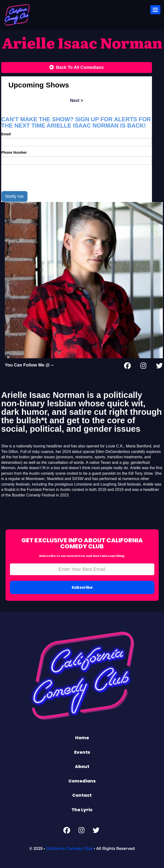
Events (82, 752)
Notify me (14, 196)
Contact (82, 795)
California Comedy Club (69, 849)
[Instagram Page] (143, 367)
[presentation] (38, 178)
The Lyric (82, 810)
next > (77, 100)
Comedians (82, 781)
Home (82, 738)
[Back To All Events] (77, 68)
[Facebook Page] (127, 367)
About (82, 766)
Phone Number (14, 152)
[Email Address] (82, 569)
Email (6, 134)
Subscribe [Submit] (82, 587)
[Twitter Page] (159, 367)
